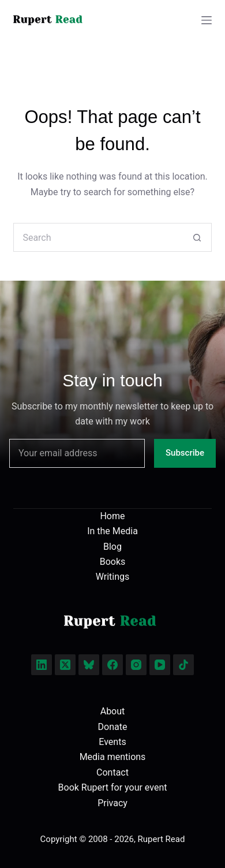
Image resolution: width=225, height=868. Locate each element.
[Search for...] (98, 237)
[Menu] (207, 20)
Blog (112, 547)
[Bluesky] (89, 665)
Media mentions (113, 757)
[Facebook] (112, 665)
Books (113, 562)
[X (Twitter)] (65, 665)
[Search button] (197, 237)
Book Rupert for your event (113, 787)
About (113, 711)
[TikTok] (183, 665)
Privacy (112, 803)
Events (112, 742)
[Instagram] (136, 665)
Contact (112, 772)
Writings (113, 577)
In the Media (112, 531)
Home (112, 516)
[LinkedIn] (42, 665)
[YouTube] (160, 665)
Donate (113, 727)
